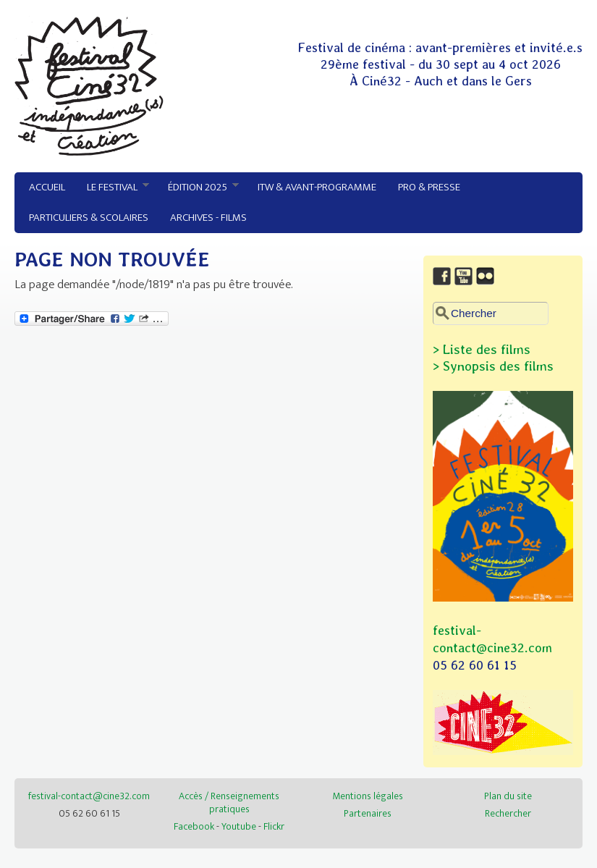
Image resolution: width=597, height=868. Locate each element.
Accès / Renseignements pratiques (229, 802)
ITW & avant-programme (317, 187)
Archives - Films (208, 218)
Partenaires (368, 813)
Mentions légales (368, 796)
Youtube (239, 826)
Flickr (274, 826)
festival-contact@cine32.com (89, 796)
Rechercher (508, 813)
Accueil (47, 187)
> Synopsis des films (493, 366)
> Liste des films (482, 349)
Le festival (113, 187)
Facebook (194, 826)
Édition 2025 (198, 187)
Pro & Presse (429, 187)
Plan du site (508, 796)
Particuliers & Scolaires (89, 218)
